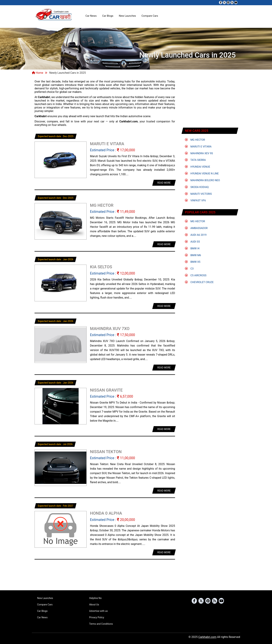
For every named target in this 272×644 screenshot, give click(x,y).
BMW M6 (193, 255)
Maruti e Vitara (198, 147)
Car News (91, 16)
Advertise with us (98, 611)
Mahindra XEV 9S (199, 153)
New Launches (127, 16)
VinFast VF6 (195, 200)
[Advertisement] (210, 102)
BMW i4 (192, 248)
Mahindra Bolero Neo (202, 180)
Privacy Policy (97, 617)
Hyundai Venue (197, 167)
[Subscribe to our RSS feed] (232, 3)
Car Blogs (108, 16)
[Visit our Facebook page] (221, 3)
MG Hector (195, 140)
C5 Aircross (196, 275)
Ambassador (196, 228)
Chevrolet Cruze (199, 282)
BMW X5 (193, 262)
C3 (189, 269)
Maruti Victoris (198, 194)
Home (38, 73)
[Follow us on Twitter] (224, 3)
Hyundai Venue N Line (202, 174)
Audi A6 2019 (196, 235)
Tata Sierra (195, 160)
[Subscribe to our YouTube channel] (236, 3)
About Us (94, 605)
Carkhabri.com (207, 637)
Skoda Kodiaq (197, 187)
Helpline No (95, 598)
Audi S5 (192, 242)
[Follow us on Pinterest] (228, 3)
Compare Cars (150, 16)
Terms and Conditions (101, 624)
